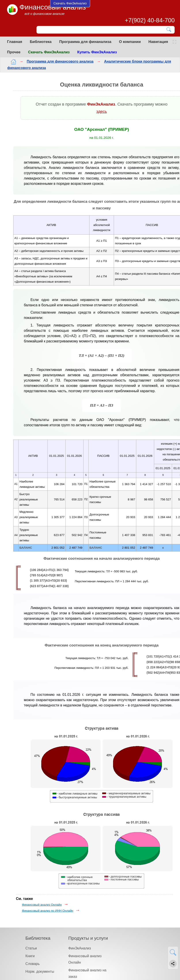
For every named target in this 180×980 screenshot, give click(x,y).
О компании (130, 42)
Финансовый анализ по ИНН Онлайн (47, 911)
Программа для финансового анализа (60, 61)
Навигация (158, 42)
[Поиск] (102, 30)
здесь (102, 111)
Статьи (31, 948)
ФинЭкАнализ (80, 948)
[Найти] (169, 30)
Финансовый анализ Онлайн (42, 905)
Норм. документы (40, 971)
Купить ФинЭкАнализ (97, 52)
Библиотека (41, 42)
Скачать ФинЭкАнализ (49, 52)
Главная (15, 42)
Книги (30, 956)
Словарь (32, 964)
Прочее (14, 52)
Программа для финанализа (85, 42)
